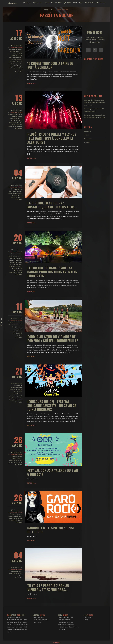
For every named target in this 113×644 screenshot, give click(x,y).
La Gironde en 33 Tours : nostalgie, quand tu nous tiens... (52, 205)
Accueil (46, 10)
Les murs (49, 3)
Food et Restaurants (16, 60)
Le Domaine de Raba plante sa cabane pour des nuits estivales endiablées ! (52, 272)
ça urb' (20, 189)
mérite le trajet (18, 66)
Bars (11, 51)
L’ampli (59, 3)
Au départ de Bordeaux (95, 3)
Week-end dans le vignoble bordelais (18, 333)
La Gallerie (88, 131)
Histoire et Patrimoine (16, 62)
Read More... (32, 83)
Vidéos (86, 135)
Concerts (19, 258)
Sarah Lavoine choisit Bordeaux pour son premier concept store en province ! (94, 103)
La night (27, 3)
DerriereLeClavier (17, 45)
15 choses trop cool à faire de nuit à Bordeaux (50, 65)
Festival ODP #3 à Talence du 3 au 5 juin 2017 (53, 472)
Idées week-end (13, 325)
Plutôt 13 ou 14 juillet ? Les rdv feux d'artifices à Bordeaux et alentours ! (52, 138)
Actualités (14, 49)
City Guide (78, 3)
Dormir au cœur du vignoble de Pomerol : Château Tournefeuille (53, 339)
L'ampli (10, 193)
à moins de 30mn (17, 116)
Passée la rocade (13, 68)
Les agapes (38, 3)
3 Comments (19, 386)
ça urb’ (67, 3)
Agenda (20, 49)
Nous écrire (88, 139)
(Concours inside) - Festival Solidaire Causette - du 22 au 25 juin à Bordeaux (52, 405)
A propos (87, 143)
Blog (53, 10)
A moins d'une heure (16, 114)
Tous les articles (18, 127)
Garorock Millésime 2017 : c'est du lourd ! (51, 530)
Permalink (20, 72)
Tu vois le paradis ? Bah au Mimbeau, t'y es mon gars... (48, 588)
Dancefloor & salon (17, 56)
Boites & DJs (17, 51)
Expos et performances (15, 58)
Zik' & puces (19, 197)
